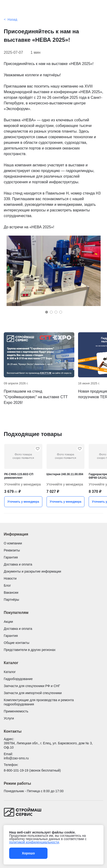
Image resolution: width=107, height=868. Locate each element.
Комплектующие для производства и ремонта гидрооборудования (39, 702)
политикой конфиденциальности (34, 842)
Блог (7, 585)
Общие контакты (17, 643)
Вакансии (11, 593)
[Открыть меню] (7, 9)
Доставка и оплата (18, 564)
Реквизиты (12, 550)
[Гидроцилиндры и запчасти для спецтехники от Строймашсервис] (53, 9)
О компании (13, 543)
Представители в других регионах (30, 650)
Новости (10, 578)
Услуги (9, 718)
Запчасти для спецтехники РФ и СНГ (32, 686)
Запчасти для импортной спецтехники (33, 693)
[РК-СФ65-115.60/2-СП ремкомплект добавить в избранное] (38, 449)
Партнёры (11, 600)
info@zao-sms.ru (16, 758)
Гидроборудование (18, 679)
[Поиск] (100, 9)
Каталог (10, 672)
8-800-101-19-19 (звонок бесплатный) (32, 770)
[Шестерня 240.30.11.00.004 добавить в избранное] (80, 449)
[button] (47, 312)
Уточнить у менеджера (23, 502)
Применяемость (16, 711)
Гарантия (11, 557)
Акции (8, 622)
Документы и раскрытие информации (32, 571)
